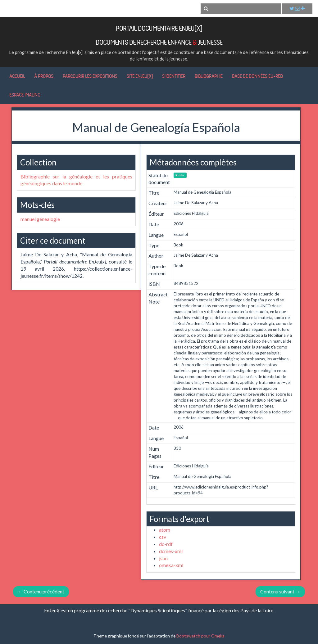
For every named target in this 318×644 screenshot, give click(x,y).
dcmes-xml (171, 551)
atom (165, 530)
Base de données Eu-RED (257, 76)
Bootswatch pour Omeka (200, 636)
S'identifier (174, 76)
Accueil (17, 76)
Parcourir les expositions (90, 76)
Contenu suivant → (280, 591)
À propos (44, 76)
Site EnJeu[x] (140, 76)
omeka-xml (171, 565)
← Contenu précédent (41, 591)
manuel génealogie (40, 219)
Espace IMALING (25, 95)
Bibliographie (209, 76)
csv (163, 537)
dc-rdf (166, 544)
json (163, 558)
